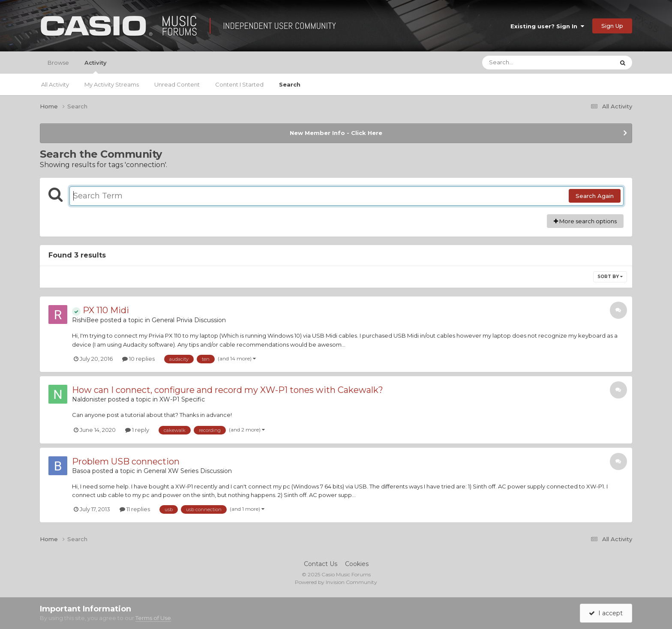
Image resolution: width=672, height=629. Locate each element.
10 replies (138, 359)
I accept (606, 613)
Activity (96, 66)
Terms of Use (153, 618)
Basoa (81, 471)
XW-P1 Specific (182, 399)
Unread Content (177, 84)
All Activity (55, 84)
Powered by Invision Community (336, 582)
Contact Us (321, 564)
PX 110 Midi (100, 310)
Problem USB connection (126, 461)
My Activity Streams (112, 84)
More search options (585, 221)
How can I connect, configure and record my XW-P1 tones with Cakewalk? (228, 390)
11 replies (135, 509)
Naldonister (89, 399)
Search (290, 84)
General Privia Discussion (189, 320)
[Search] (525, 63)
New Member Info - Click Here (336, 133)
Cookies (357, 564)
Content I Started (239, 84)
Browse (58, 63)
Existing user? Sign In (547, 26)
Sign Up (612, 26)
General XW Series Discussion (188, 471)
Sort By (610, 277)
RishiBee (85, 320)
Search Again (595, 196)
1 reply (137, 430)
